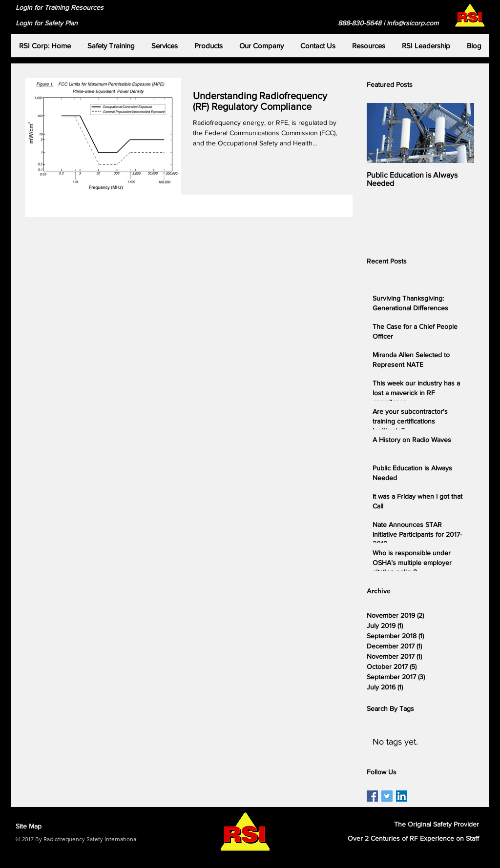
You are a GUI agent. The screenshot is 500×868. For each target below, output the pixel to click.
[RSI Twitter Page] (387, 796)
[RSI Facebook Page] (372, 796)
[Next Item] (458, 133)
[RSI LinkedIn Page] (402, 796)
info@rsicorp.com (413, 23)
